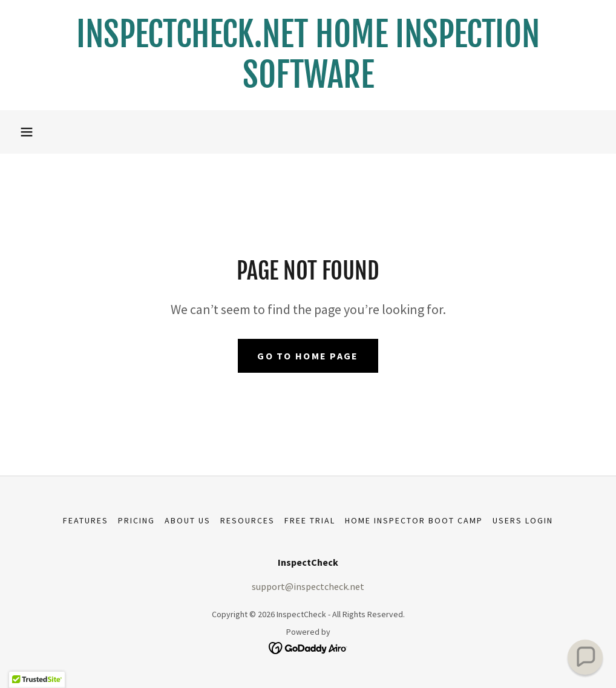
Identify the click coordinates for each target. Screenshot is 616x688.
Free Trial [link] (310, 520)
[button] (27, 132)
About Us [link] (188, 520)
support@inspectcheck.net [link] (308, 586)
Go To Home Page (308, 356)
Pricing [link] (136, 520)
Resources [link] (247, 520)
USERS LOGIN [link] (523, 520)
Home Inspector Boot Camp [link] (414, 520)
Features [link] (86, 520)
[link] (308, 84)
